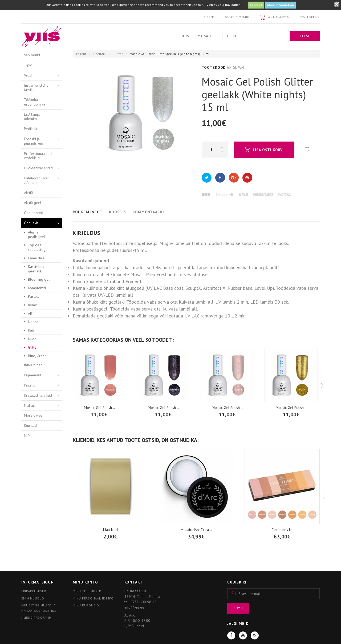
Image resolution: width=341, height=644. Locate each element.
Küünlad (30, 425)
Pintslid (30, 385)
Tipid (28, 65)
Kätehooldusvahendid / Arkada (41, 180)
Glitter (118, 54)
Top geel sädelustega (38, 247)
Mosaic (205, 36)
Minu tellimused (87, 591)
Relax (32, 305)
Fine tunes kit (282, 530)
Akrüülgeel (33, 203)
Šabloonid (32, 55)
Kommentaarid (148, 212)
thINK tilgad (33, 365)
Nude (32, 339)
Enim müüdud (33, 598)
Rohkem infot (88, 212)
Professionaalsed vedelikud (38, 156)
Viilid (28, 75)
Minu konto (85, 582)
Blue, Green (37, 356)
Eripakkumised (34, 591)
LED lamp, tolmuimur (32, 117)
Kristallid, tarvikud (38, 395)
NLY (27, 436)
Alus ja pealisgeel (36, 234)
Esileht (81, 54)
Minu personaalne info (93, 598)
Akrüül (29, 193)
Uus (186, 36)
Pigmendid (33, 375)
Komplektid (37, 288)
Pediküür (31, 129)
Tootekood (214, 67)
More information (281, 5)
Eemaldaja (36, 258)
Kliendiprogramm (36, 617)
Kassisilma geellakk (36, 269)
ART (31, 313)
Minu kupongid (86, 605)
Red (31, 330)
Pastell (33, 296)
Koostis (117, 212)
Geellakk (100, 54)
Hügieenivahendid (38, 168)
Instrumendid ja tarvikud (36, 88)
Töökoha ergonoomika (34, 102)
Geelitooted (34, 213)
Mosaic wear (34, 415)
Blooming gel (39, 279)
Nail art (30, 405)
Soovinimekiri (237, 17)
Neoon (33, 322)
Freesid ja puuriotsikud (34, 141)
